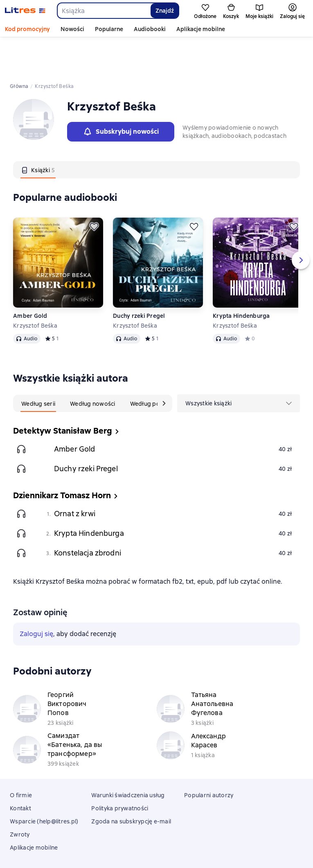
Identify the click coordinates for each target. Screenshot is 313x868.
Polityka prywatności (120, 771)
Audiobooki (150, 29)
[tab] (38, 133)
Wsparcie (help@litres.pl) (44, 785)
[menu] (239, 367)
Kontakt (20, 771)
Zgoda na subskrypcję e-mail (131, 785)
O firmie (21, 758)
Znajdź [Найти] (165, 11)
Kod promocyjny (27, 29)
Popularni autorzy (209, 758)
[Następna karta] (164, 367)
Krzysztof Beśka (35, 289)
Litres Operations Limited (156, 839)
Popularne (109, 29)
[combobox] (104, 11)
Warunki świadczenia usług (128, 758)
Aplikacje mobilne (201, 29)
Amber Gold (30, 279)
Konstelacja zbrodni (88, 516)
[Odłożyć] (94, 190)
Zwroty (20, 798)
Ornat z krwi (75, 477)
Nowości (72, 29)
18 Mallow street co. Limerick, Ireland (156, 846)
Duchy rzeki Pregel (139, 279)
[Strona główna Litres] (25, 11)
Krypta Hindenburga (241, 279)
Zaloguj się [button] (36, 597)
